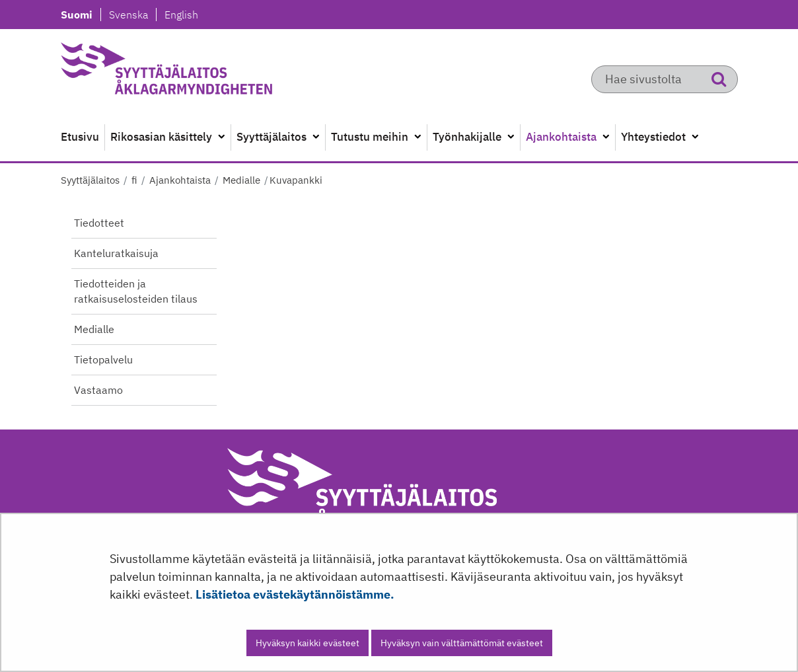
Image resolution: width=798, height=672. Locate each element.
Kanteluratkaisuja (116, 253)
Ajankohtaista (179, 180)
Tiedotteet (99, 223)
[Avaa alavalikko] (221, 137)
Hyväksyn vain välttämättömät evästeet (462, 643)
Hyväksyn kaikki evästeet (308, 643)
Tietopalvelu (103, 359)
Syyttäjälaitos (90, 180)
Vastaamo (98, 390)
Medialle (240, 180)
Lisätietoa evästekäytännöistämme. (295, 594)
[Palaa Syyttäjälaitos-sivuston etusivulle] (198, 73)
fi (133, 180)
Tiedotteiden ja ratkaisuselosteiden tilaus (136, 291)
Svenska (132, 15)
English (181, 15)
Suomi (81, 15)
